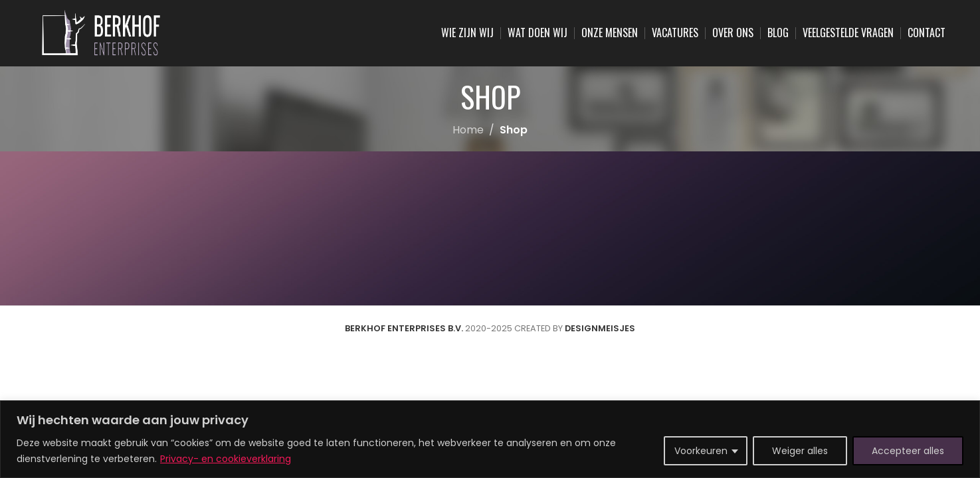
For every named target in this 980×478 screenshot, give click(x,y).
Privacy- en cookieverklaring (226, 459)
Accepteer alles (908, 451)
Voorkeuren (701, 451)
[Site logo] (101, 32)
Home (468, 130)
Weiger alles (800, 451)
